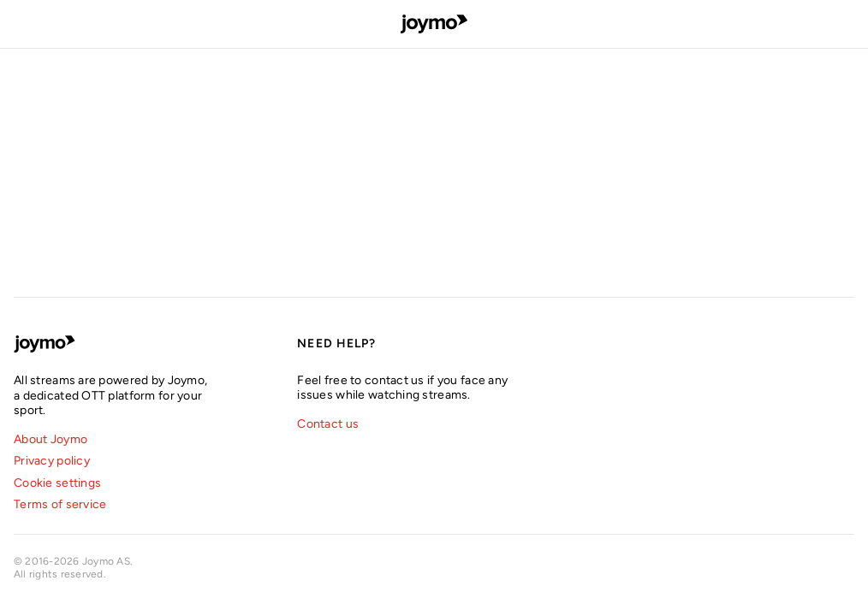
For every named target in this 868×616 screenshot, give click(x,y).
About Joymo (51, 439)
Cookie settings (57, 483)
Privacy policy (52, 461)
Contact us (328, 424)
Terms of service (60, 504)
